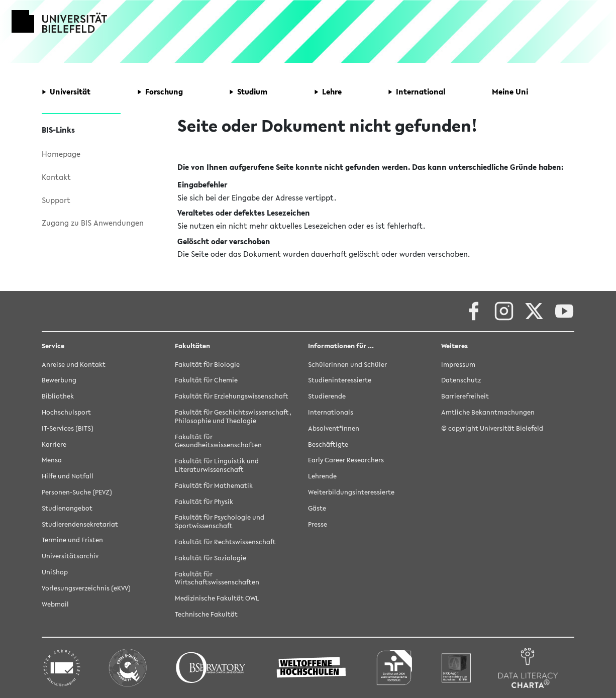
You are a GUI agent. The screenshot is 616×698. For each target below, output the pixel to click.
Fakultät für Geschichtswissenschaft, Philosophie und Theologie (233, 417)
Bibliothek (58, 396)
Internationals (331, 412)
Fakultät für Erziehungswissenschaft (232, 396)
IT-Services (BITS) (68, 428)
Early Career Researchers (346, 460)
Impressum (458, 365)
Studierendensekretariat (80, 524)
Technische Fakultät (206, 614)
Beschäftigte (328, 444)
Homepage (61, 154)
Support (56, 200)
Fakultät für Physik (204, 502)
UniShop (55, 572)
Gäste (317, 508)
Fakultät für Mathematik (214, 486)
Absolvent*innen (334, 428)
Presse (318, 524)
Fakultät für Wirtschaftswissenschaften (217, 578)
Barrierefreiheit (465, 396)
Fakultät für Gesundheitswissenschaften (218, 441)
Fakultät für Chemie (206, 380)
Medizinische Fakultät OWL (217, 598)
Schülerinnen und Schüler (347, 365)
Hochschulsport (66, 412)
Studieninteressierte (340, 380)
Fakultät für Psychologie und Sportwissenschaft (220, 522)
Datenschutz (461, 380)
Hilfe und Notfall (68, 476)
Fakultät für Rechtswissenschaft (225, 542)
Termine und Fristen (72, 540)
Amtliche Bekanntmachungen (488, 412)
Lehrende (322, 476)
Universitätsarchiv (70, 556)
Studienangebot (67, 508)
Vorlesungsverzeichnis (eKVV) (86, 588)
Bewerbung (59, 380)
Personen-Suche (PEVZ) (77, 492)
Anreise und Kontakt (74, 365)
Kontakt (56, 177)
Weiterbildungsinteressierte (351, 492)
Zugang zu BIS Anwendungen (93, 223)
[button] (66, 92)
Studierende (327, 396)
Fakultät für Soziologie (211, 558)
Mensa (52, 460)
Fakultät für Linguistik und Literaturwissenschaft (217, 465)
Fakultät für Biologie (207, 365)
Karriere (54, 444)
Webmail (55, 604)
